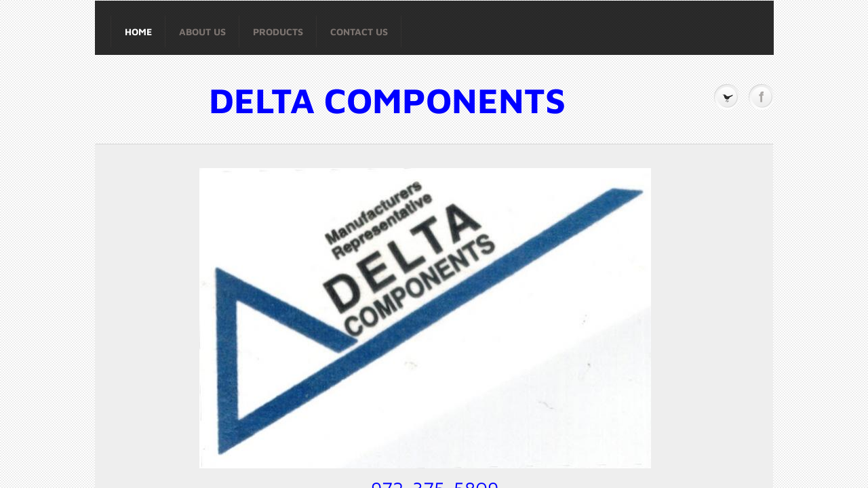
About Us (202, 32)
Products (278, 32)
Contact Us (359, 32)
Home (138, 32)
